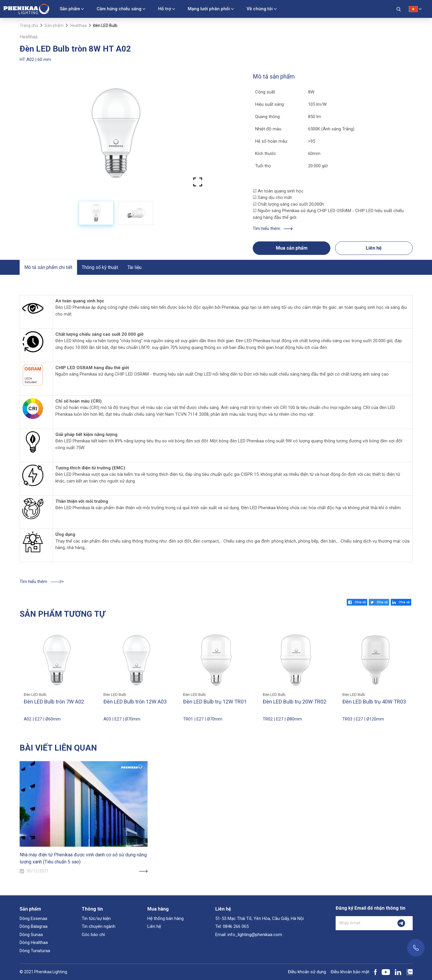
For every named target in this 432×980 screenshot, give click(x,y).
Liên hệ (374, 248)
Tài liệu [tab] (134, 267)
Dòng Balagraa (34, 926)
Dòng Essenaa (33, 918)
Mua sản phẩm (292, 248)
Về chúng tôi (260, 9)
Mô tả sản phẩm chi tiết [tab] (48, 267)
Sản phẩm (70, 9)
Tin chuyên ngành (99, 926)
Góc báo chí (93, 935)
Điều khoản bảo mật (350, 972)
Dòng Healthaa (34, 942)
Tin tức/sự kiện (96, 918)
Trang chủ (29, 25)
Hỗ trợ (165, 9)
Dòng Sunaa (31, 935)
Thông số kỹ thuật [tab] (100, 267)
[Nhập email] (363, 923)
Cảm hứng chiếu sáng (119, 9)
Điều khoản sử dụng (307, 972)
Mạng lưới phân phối (209, 9)
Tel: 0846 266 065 (232, 926)
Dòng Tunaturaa (35, 951)
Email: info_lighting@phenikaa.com (249, 935)
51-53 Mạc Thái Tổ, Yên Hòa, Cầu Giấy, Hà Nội (259, 918)
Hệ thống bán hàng (165, 918)
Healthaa (78, 25)
